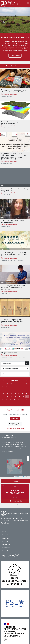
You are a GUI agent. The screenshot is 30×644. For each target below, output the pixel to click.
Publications (6, 548)
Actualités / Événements (15, 66)
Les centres (6, 535)
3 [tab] (17, 505)
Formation (6, 541)
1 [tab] (13, 505)
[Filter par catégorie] (15, 369)
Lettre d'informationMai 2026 (15, 424)
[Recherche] (13, 363)
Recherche (6, 538)
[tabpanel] (15, 494)
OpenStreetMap (21, 477)
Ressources (6, 544)
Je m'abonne (15, 419)
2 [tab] (15, 505)
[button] (19, 468)
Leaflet (15, 477)
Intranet (5, 551)
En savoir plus (15, 56)
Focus (16, 481)
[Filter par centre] (15, 374)
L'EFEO (4, 532)
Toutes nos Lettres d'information (15, 428)
